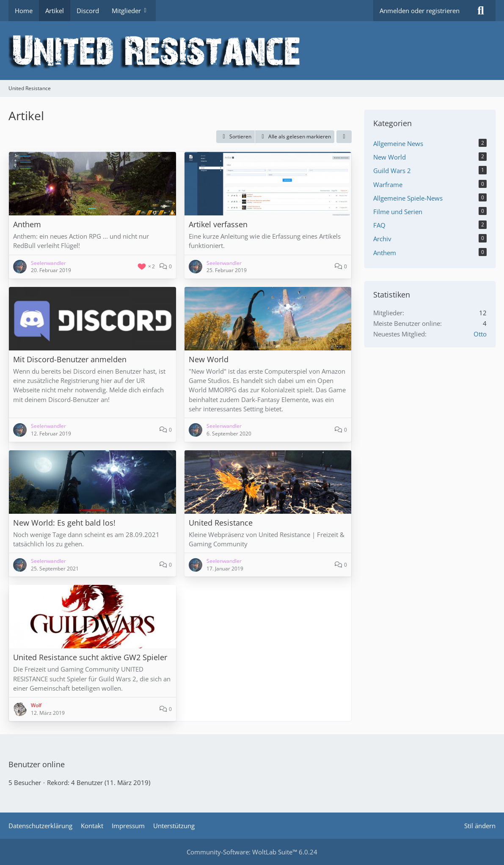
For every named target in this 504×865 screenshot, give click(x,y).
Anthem (27, 224)
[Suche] (481, 11)
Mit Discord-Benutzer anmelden (70, 359)
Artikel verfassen (218, 224)
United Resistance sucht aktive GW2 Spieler (90, 657)
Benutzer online (37, 764)
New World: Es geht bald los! (64, 523)
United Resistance (221, 523)
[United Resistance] (252, 51)
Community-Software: (252, 852)
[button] (235, 137)
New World (209, 359)
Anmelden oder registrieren (420, 11)
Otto (480, 334)
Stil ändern (480, 826)
